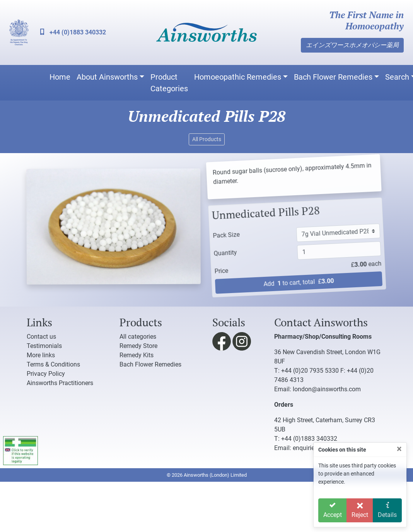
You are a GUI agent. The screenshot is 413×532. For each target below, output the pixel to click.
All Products (207, 139)
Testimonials (44, 346)
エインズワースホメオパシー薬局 (352, 45)
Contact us (41, 337)
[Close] (399, 449)
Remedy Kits (137, 355)
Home (60, 77)
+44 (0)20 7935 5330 (310, 371)
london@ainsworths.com (327, 389)
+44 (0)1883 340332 (73, 32)
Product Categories (169, 83)
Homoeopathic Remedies (238, 77)
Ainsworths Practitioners (60, 383)
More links (41, 355)
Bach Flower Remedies (333, 77)
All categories (138, 337)
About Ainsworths (107, 77)
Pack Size (218, 233)
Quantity (220, 251)
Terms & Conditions (53, 364)
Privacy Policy (46, 374)
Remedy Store (138, 346)
